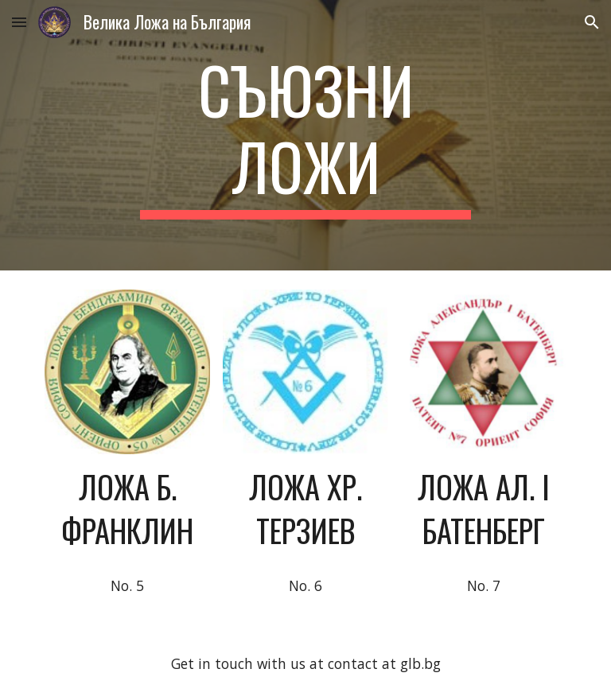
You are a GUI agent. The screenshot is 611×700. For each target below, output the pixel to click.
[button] (19, 22)
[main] (305, 135)
